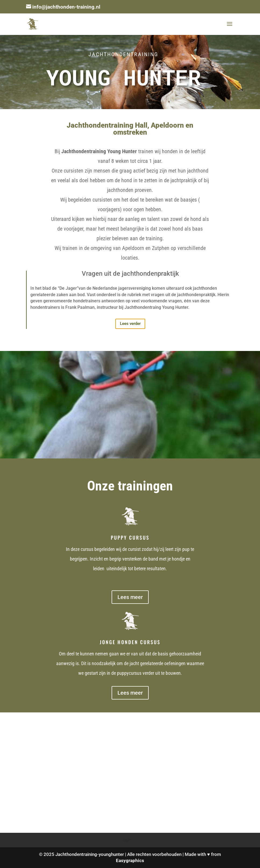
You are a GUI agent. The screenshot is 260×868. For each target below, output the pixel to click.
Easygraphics (130, 860)
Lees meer (130, 597)
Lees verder (130, 324)
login (127, 840)
